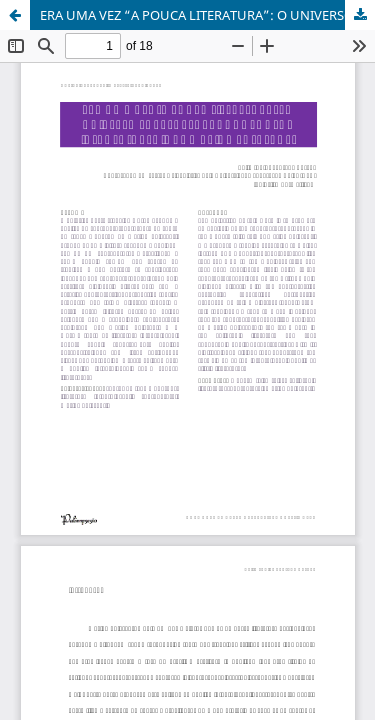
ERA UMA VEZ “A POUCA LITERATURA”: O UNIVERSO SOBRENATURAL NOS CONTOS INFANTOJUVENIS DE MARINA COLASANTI (207, 15)
